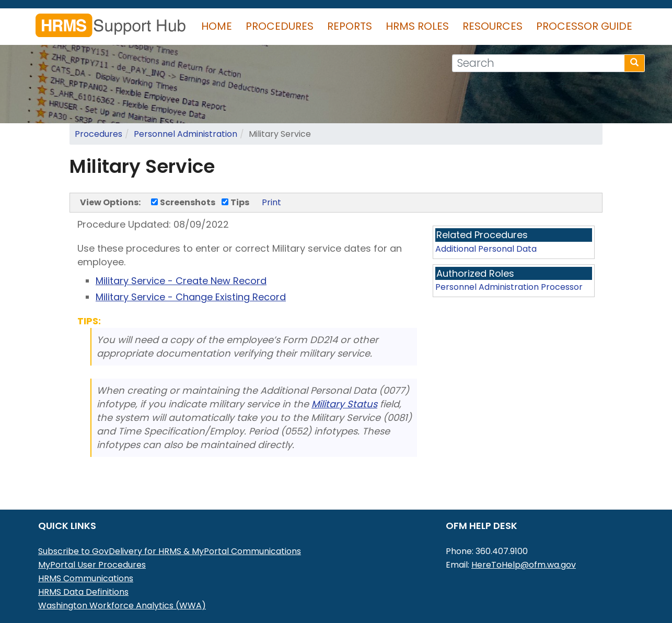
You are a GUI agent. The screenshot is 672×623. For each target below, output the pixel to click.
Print (271, 202)
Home (217, 26)
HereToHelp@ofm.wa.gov (524, 565)
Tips (235, 202)
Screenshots (183, 202)
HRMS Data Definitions (83, 592)
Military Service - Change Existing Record (191, 297)
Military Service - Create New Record (181, 281)
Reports (350, 26)
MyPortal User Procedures (92, 565)
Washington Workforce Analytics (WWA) (122, 606)
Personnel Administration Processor (509, 287)
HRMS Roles (417, 26)
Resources (493, 26)
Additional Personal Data (486, 249)
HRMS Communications (86, 578)
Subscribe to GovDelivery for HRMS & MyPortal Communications (170, 551)
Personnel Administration (186, 134)
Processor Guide (584, 26)
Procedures (280, 26)
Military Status (344, 404)
